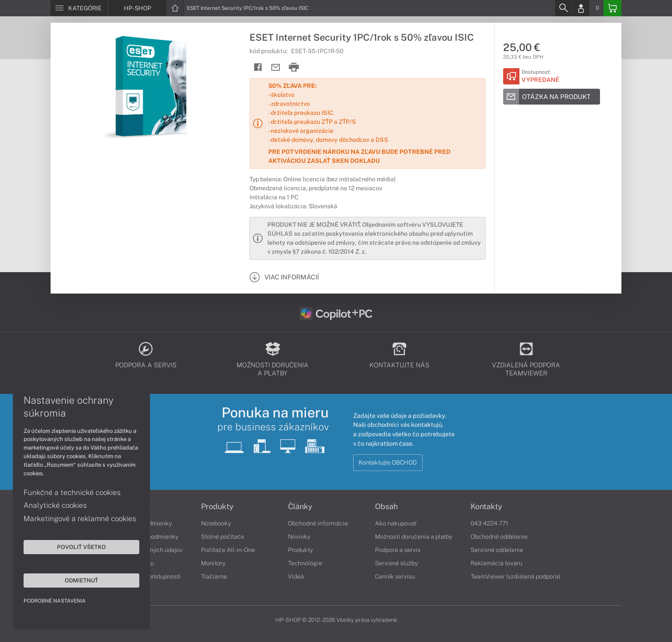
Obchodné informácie (318, 523)
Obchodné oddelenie (499, 537)
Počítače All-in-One (228, 550)
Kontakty (486, 507)
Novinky (299, 537)
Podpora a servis (398, 550)
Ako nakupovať (396, 523)
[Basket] (612, 8)
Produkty (217, 507)
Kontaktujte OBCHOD (388, 462)
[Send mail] (276, 67)
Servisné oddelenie (497, 550)
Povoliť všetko (81, 547)
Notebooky (216, 523)
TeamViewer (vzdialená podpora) (515, 576)
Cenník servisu (395, 576)
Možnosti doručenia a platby (414, 537)
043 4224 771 (489, 523)
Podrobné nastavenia (55, 601)
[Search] (563, 8)
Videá (296, 576)
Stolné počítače (223, 537)
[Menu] (79, 8)
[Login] (581, 8)
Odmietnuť (81, 580)
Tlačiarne (214, 576)
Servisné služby (396, 563)
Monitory (213, 563)
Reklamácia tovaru (496, 563)
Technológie (305, 563)
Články (300, 507)
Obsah (386, 507)
